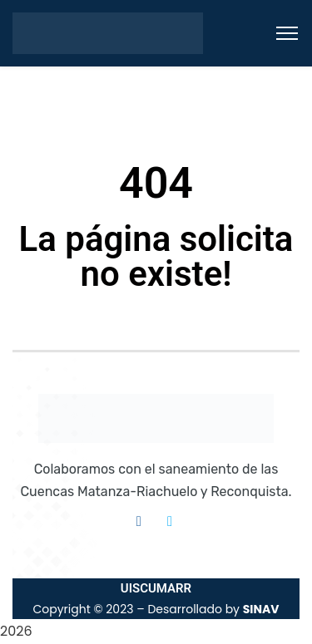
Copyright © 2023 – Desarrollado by (156, 609)
